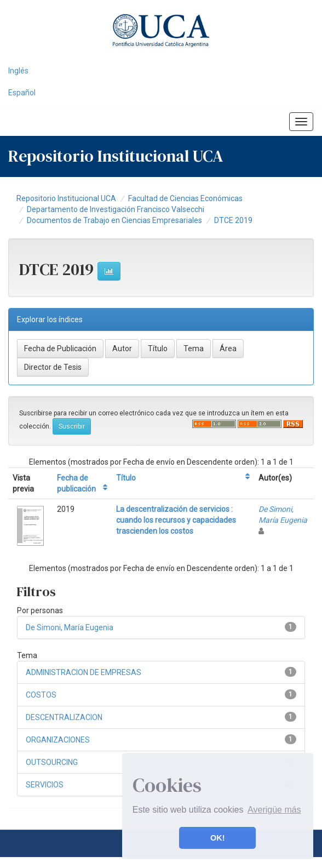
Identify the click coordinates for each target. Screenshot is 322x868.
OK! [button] (217, 838)
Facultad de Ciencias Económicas (185, 198)
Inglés (18, 71)
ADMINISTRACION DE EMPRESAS (84, 672)
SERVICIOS (45, 785)
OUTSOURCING (52, 762)
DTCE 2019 (233, 220)
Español (22, 93)
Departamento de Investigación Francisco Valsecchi (116, 209)
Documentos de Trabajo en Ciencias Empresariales (114, 220)
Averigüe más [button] (274, 810)
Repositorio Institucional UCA (66, 198)
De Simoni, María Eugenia (70, 627)
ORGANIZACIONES (58, 740)
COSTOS (41, 695)
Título (126, 478)
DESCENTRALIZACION (64, 717)
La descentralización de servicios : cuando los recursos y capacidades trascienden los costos (176, 520)
